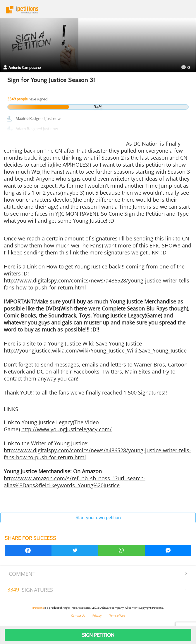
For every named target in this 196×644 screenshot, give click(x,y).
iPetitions (98, 10)
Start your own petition (98, 518)
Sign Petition (98, 635)
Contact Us (78, 616)
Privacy (97, 616)
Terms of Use (117, 616)
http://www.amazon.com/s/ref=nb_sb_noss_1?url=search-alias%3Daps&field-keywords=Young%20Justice (75, 482)
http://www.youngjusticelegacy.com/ (67, 429)
